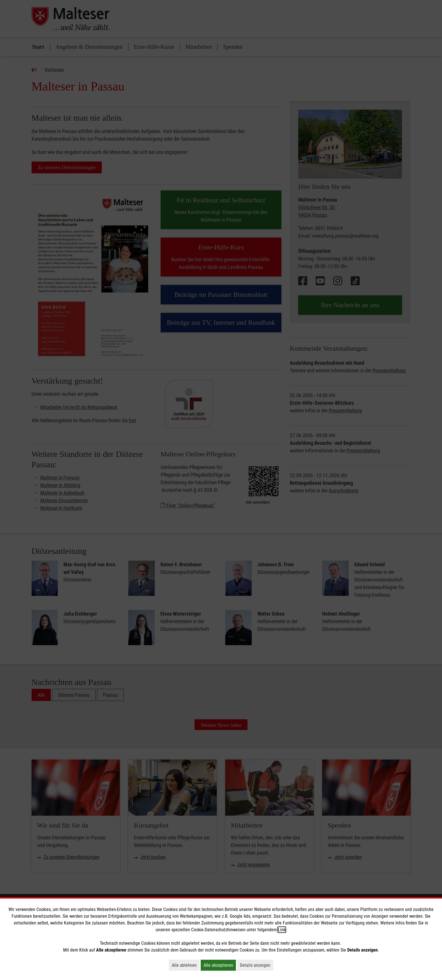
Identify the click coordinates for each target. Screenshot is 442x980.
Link (282, 930)
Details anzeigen (257, 965)
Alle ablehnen (186, 965)
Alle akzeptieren (220, 965)
